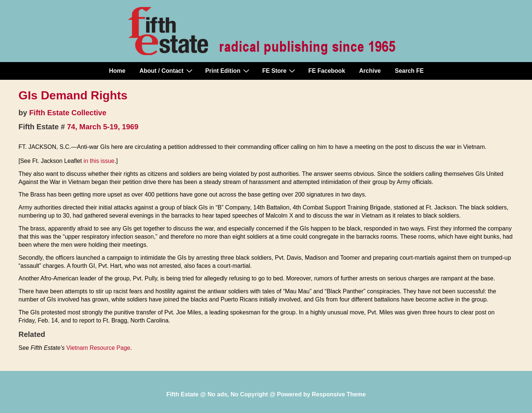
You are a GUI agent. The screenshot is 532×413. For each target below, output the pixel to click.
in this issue (99, 161)
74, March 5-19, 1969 (103, 127)
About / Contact (167, 71)
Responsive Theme (339, 394)
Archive (370, 71)
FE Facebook (327, 71)
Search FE (409, 71)
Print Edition (228, 71)
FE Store (280, 71)
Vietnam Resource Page (98, 348)
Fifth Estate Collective (68, 113)
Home (117, 71)
